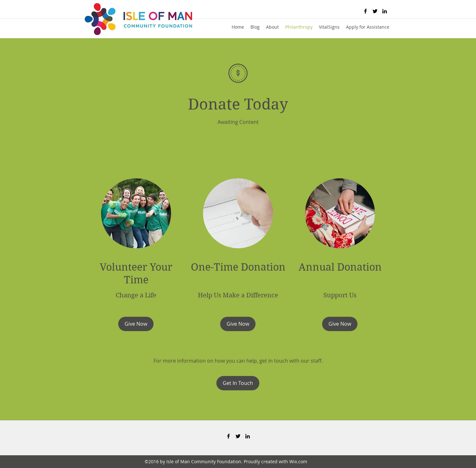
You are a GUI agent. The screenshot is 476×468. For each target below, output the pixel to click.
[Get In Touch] (238, 383)
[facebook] (365, 11)
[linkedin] (385, 11)
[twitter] (375, 11)
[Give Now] (136, 324)
